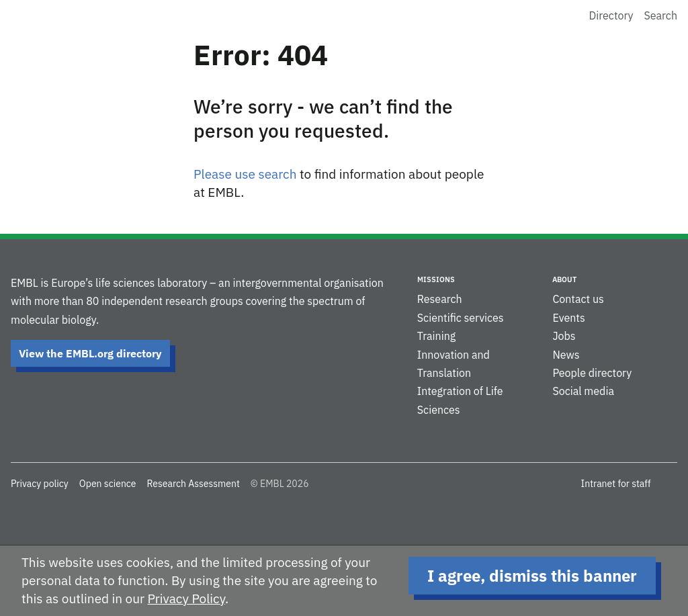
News (566, 355)
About (564, 279)
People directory (592, 373)
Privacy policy (40, 484)
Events (568, 318)
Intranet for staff (616, 484)
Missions (436, 279)
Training (436, 336)
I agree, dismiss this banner (532, 576)
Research (440, 299)
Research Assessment (193, 484)
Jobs (564, 336)
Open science (108, 484)
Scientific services (461, 318)
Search (660, 15)
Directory (611, 15)
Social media (583, 391)
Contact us (578, 299)
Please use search (245, 174)
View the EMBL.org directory (90, 353)
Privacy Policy (187, 599)
